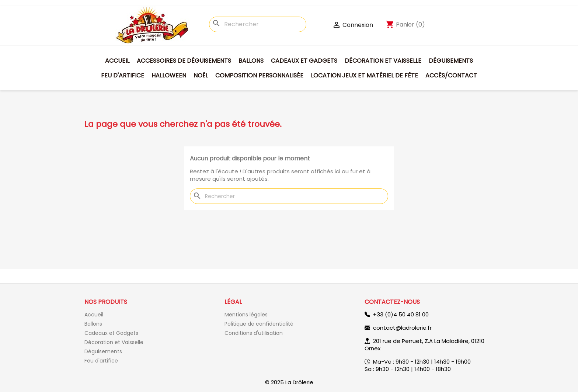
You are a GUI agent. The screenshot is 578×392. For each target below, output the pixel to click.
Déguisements (451, 61)
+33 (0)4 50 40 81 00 (401, 314)
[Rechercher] (258, 24)
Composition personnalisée (259, 75)
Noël (201, 75)
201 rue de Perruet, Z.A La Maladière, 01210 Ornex (424, 345)
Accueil (117, 61)
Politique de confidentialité (259, 324)
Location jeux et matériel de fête (364, 75)
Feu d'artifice (123, 75)
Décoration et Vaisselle (383, 61)
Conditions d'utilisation (254, 333)
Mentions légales (246, 315)
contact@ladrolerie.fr (402, 328)
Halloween (169, 75)
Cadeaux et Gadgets (304, 61)
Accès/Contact (451, 75)
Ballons (251, 61)
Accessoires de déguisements (184, 61)
